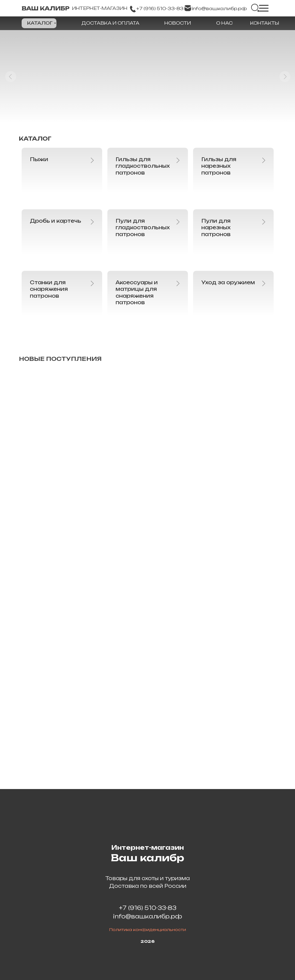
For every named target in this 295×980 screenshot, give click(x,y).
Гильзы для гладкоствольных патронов (143, 166)
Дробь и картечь (55, 221)
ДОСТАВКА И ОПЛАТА (110, 23)
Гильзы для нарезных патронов (219, 166)
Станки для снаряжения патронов (49, 289)
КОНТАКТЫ (265, 23)
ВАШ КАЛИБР (46, 8)
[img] (255, 8)
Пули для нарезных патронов (216, 227)
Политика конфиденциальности (147, 930)
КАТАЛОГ (40, 23)
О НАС (224, 23)
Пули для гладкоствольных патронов (143, 227)
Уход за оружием (228, 282)
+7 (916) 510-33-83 (148, 908)
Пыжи (39, 159)
